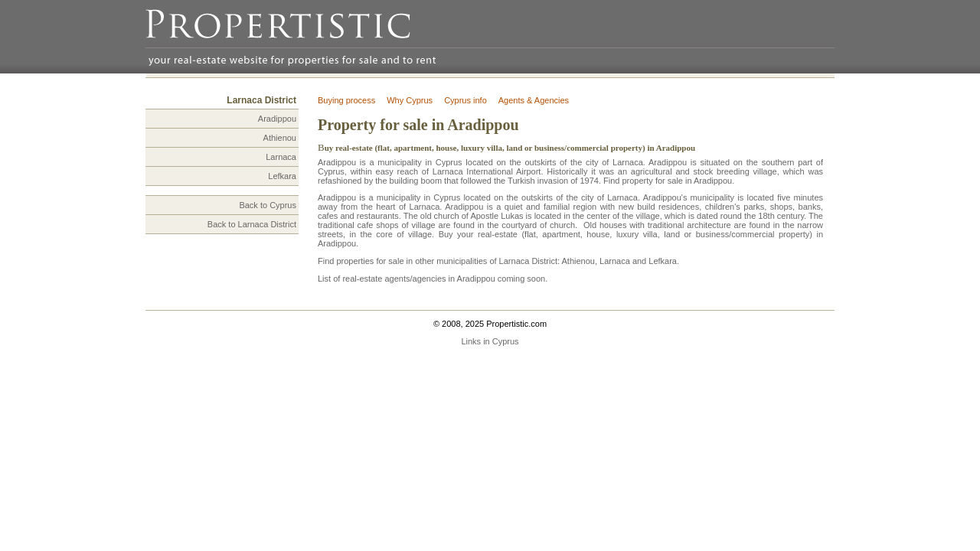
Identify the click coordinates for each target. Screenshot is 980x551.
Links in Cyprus (490, 341)
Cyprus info (465, 100)
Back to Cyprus (268, 205)
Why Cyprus (410, 100)
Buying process (346, 100)
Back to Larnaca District (252, 224)
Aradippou (277, 119)
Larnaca (281, 157)
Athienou (280, 138)
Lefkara (282, 176)
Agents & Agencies (534, 100)
